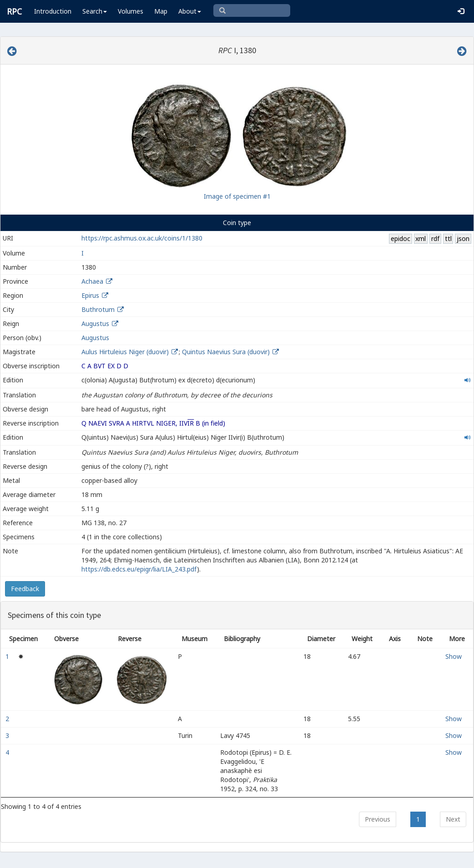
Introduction (53, 11)
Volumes (131, 11)
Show (454, 656)
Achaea (92, 281)
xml (421, 238)
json (463, 238)
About (190, 11)
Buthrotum (98, 309)
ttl (448, 238)
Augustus (95, 324)
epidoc (401, 238)
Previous (378, 819)
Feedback (25, 589)
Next (453, 819)
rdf (435, 238)
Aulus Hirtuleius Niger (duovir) (126, 352)
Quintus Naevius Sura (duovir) (227, 352)
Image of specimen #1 (237, 196)
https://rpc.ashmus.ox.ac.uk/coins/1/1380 (142, 238)
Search (95, 11)
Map (161, 11)
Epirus (90, 295)
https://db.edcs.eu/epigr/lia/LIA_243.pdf (139, 569)
